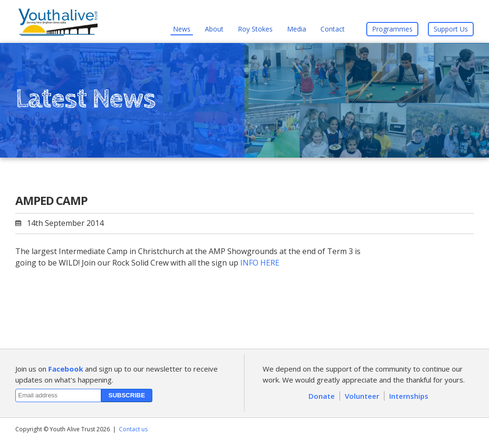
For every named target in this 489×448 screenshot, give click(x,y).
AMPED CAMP (51, 200)
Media (297, 29)
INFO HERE (260, 263)
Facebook (66, 369)
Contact (333, 29)
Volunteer (362, 396)
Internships (409, 396)
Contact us (133, 429)
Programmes (392, 29)
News (182, 29)
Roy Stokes (255, 29)
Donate (322, 396)
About (214, 29)
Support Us (451, 29)
